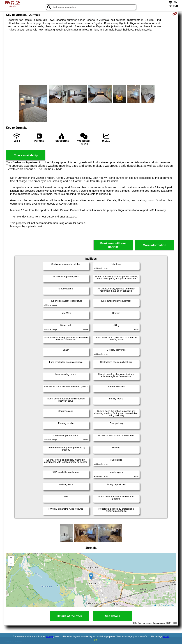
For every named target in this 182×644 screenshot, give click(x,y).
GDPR (166, 636)
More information (154, 245)
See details (113, 616)
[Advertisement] (91, 58)
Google (50, 636)
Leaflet (154, 605)
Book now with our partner (113, 245)
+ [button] (11, 558)
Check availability (26, 155)
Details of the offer (69, 616)
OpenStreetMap (168, 605)
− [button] (11, 564)
